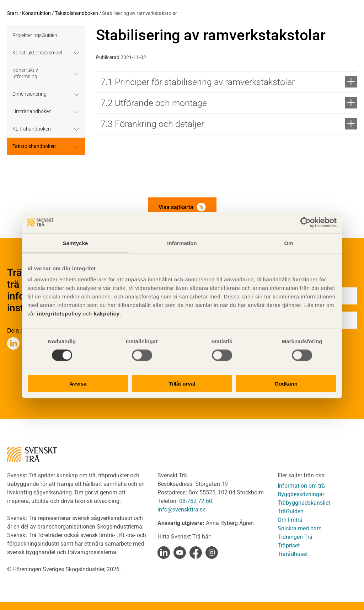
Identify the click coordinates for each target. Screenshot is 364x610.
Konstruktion (36, 13)
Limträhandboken (32, 111)
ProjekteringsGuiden (35, 35)
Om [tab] (288, 243)
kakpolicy (106, 314)
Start (13, 13)
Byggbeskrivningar (301, 494)
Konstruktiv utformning (25, 73)
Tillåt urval (182, 384)
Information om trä (301, 486)
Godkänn (286, 384)
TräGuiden (291, 511)
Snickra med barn (300, 528)
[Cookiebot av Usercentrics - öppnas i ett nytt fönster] (306, 222)
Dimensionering (30, 94)
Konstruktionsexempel (37, 53)
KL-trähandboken (32, 129)
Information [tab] (182, 243)
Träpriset (289, 545)
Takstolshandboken (76, 13)
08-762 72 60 (196, 501)
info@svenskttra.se (181, 510)
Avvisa (78, 384)
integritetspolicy (58, 314)
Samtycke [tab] (76, 243)
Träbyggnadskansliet (304, 503)
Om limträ (290, 520)
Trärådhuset (293, 554)
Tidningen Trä (295, 537)
